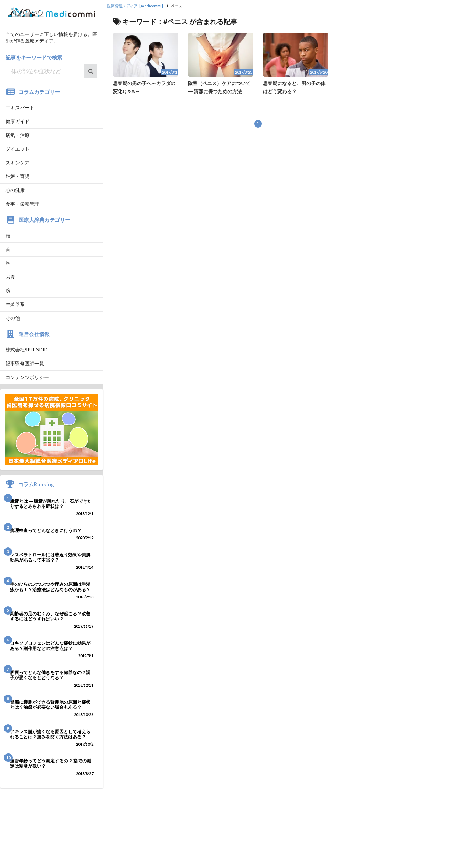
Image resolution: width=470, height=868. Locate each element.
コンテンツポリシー (27, 377)
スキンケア (18, 162)
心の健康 (15, 190)
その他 (13, 318)
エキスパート (20, 107)
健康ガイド (18, 121)
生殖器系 (15, 304)
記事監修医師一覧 (25, 363)
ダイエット (18, 149)
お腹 (10, 277)
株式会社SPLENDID (27, 350)
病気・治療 (18, 135)
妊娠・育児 (18, 176)
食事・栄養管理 (22, 204)
